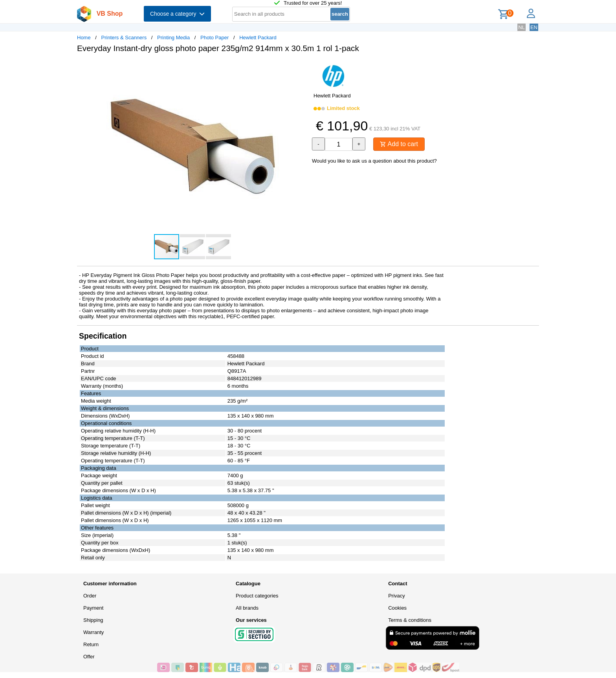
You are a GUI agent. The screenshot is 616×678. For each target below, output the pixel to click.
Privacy (397, 596)
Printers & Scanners (124, 38)
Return (91, 644)
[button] (301, 67)
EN (534, 27)
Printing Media (173, 38)
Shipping (93, 620)
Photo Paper (214, 38)
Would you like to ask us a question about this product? (374, 161)
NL (522, 27)
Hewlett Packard (258, 38)
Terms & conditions (410, 620)
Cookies (397, 608)
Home (84, 38)
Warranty (93, 632)
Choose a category (177, 14)
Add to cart (399, 144)
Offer (89, 657)
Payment (93, 608)
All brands (247, 608)
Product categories (257, 596)
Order (90, 596)
